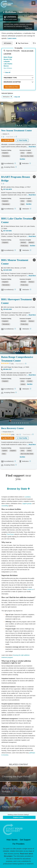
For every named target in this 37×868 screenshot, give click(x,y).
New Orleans (8, 68)
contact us (30, 589)
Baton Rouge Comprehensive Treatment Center (17, 359)
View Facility (23, 140)
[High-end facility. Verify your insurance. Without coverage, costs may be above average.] (20, 434)
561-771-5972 (9, 438)
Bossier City (8, 59)
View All (8, 72)
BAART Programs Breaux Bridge (16, 179)
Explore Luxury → (19, 817)
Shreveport (7, 70)
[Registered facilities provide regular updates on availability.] (16, 167)
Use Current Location (11, 19)
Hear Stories (12, 840)
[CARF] (15, 389)
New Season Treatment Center (17, 130)
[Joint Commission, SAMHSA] (15, 461)
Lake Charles (8, 64)
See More (22, 159)
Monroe (6, 66)
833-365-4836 (9, 140)
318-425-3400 (7, 270)
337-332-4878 (7, 189)
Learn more (12, 38)
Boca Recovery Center (12, 428)
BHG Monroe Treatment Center (15, 262)
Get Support (25, 840)
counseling (5, 506)
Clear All (17, 97)
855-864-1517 (7, 369)
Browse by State (17, 489)
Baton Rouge (8, 57)
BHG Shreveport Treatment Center (16, 301)
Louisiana (28, 497)
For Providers (18, 844)
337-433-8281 (7, 231)
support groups (27, 504)
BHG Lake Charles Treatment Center (18, 220)
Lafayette (7, 61)
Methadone (6, 97)
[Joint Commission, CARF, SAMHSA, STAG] (15, 250)
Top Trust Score (23, 43)
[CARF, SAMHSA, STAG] (15, 163)
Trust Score (10, 534)
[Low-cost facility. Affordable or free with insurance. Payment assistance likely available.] (3, 137)
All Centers (8, 43)
